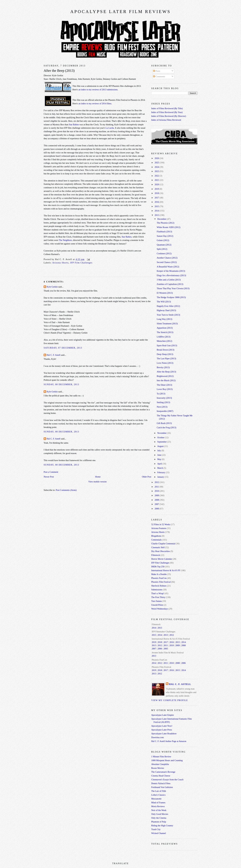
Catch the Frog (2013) (167, 427)
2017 (157, 198)
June (160, 455)
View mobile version (97, 482)
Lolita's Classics (158, 795)
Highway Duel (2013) (166, 310)
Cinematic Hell (158, 547)
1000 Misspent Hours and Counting (167, 760)
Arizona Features (159, 528)
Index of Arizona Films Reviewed (166, 120)
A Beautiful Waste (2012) (168, 267)
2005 (166, 649)
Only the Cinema (159, 818)
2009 (157, 495)
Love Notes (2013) (165, 363)
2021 (157, 180)
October (161, 437)
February (161, 472)
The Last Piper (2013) (166, 358)
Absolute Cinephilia (160, 764)
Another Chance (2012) (167, 258)
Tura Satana (156, 601)
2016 (157, 202)
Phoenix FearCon (159, 578)
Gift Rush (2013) (164, 423)
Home (98, 477)
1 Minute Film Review (161, 757)
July (159, 450)
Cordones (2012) (164, 253)
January (161, 477)
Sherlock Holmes (159, 586)
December (162, 219)
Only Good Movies (160, 814)
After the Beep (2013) (59, 71)
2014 (157, 211)
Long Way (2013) (165, 319)
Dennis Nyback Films (161, 783)
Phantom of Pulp (159, 822)
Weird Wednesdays (160, 609)
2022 (157, 176)
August (161, 446)
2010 (157, 491)
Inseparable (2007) (165, 411)
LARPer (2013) (164, 337)
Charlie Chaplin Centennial (163, 544)
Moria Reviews (158, 806)
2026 (157, 158)
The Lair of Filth (159, 791)
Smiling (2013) (163, 402)
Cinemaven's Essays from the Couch (167, 780)
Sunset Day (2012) (165, 236)
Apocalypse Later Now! (162, 726)
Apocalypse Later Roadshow (164, 734)
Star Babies (74, 125)
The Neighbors (65, 240)
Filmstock (156, 555)
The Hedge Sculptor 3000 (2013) (171, 297)
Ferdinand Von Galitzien (162, 787)
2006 (160, 649)
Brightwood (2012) (165, 376)
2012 (157, 482)
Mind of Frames (158, 803)
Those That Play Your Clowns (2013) (173, 288)
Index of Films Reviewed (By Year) (167, 112)
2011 (157, 487)
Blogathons (156, 536)
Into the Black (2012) (166, 380)
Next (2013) (162, 407)
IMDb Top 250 (158, 567)
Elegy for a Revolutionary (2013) (171, 275)
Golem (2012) (163, 240)
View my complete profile (170, 700)
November (162, 433)
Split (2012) (162, 249)
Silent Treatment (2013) (167, 324)
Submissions (157, 590)
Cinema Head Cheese (161, 776)
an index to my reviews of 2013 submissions (98, 90)
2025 (157, 163)
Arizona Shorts (60, 263)
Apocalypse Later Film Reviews (120, 12)
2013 (157, 215)
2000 (157, 509)
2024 (157, 167)
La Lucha (110, 128)
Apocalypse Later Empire (163, 715)
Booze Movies (158, 768)
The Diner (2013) (164, 385)
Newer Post (49, 477)
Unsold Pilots (157, 605)
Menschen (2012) (164, 341)
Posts (157, 71)
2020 (157, 184)
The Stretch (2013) (165, 332)
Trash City (156, 829)
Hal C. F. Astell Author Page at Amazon (169, 741)
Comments (159, 77)
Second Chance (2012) (167, 262)
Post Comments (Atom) (66, 490)
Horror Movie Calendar (162, 559)
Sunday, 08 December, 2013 (61, 384)
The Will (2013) (164, 302)
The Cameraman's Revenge (163, 772)
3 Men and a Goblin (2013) (169, 280)
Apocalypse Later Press (162, 730)
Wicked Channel (159, 833)
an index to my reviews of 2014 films (95, 103)
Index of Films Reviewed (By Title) (167, 108)
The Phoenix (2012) (166, 223)
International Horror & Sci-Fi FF (166, 570)
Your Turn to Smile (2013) (168, 315)
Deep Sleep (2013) (165, 354)
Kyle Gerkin (52, 287)
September (162, 442)
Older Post (147, 477)
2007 (157, 504)
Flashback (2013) (164, 232)
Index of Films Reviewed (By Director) (169, 116)
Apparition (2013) (165, 328)
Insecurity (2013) (164, 398)
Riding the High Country (162, 826)
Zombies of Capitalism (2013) (170, 284)
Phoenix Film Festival (161, 582)
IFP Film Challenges (81, 263)
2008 (157, 500)
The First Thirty (158, 597)
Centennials (156, 540)
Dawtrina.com (157, 737)
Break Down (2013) (166, 350)
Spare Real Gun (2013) (167, 345)
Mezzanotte (156, 799)
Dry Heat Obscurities (161, 551)
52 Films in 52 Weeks (161, 524)
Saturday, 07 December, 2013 (63, 348)
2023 (157, 171)
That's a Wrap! (158, 593)
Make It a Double (159, 574)
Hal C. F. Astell (53, 355)
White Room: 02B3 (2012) (169, 227)
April (160, 464)
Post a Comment (51, 472)
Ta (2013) (161, 394)
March (160, 468)
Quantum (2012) (164, 245)
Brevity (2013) (163, 367)
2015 (157, 206)
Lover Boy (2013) (165, 389)
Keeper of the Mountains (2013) (171, 271)
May (160, 459)
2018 (157, 193)
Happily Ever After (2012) (168, 306)
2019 (157, 189)
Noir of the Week (159, 810)
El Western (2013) (165, 293)
